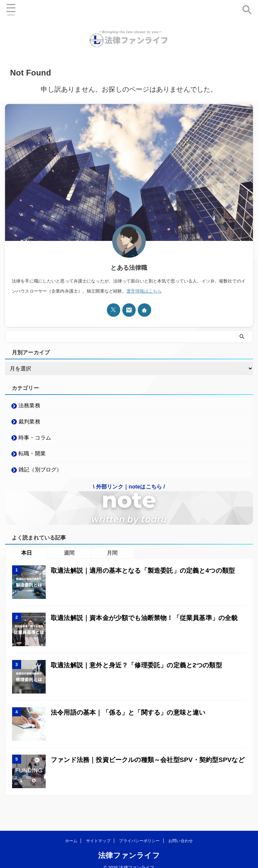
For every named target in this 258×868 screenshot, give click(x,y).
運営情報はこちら (144, 291)
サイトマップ (98, 835)
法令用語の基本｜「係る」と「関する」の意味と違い (132, 719)
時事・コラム (35, 441)
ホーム (71, 835)
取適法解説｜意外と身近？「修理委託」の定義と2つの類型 (141, 672)
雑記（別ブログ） (41, 476)
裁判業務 (30, 423)
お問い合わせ (181, 835)
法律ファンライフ (129, 850)
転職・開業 (33, 458)
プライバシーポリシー (139, 835)
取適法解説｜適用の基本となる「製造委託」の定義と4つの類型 (148, 577)
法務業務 (30, 406)
